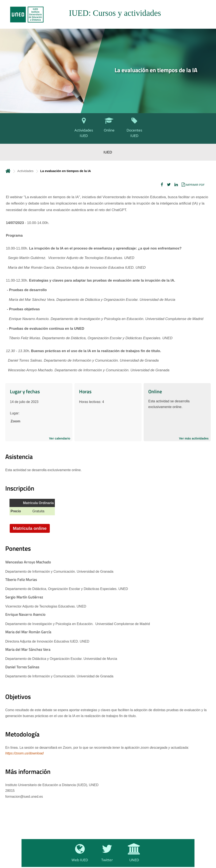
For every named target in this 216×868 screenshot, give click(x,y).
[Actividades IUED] (83, 130)
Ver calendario (60, 438)
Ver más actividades (194, 438)
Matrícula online (30, 528)
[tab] (108, 14)
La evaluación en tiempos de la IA (156, 70)
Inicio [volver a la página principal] (8, 171)
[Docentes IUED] (133, 130)
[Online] (108, 130)
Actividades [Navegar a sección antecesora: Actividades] (25, 171)
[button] (162, 185)
